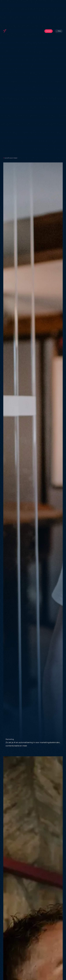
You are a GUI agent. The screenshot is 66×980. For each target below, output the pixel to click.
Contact (49, 31)
